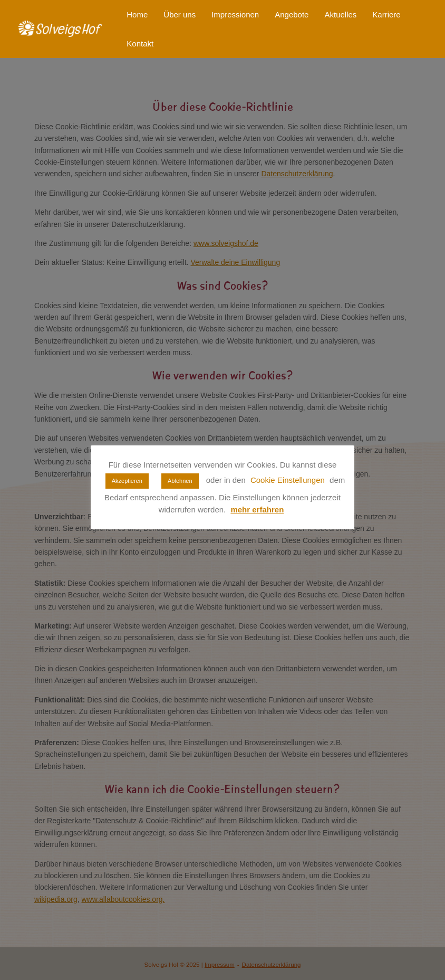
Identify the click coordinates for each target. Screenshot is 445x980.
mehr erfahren (257, 510)
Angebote (292, 15)
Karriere (386, 15)
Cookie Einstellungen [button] (288, 480)
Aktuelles (340, 15)
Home (137, 15)
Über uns (180, 15)
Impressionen (235, 15)
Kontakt (140, 44)
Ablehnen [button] (180, 481)
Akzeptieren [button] (127, 481)
